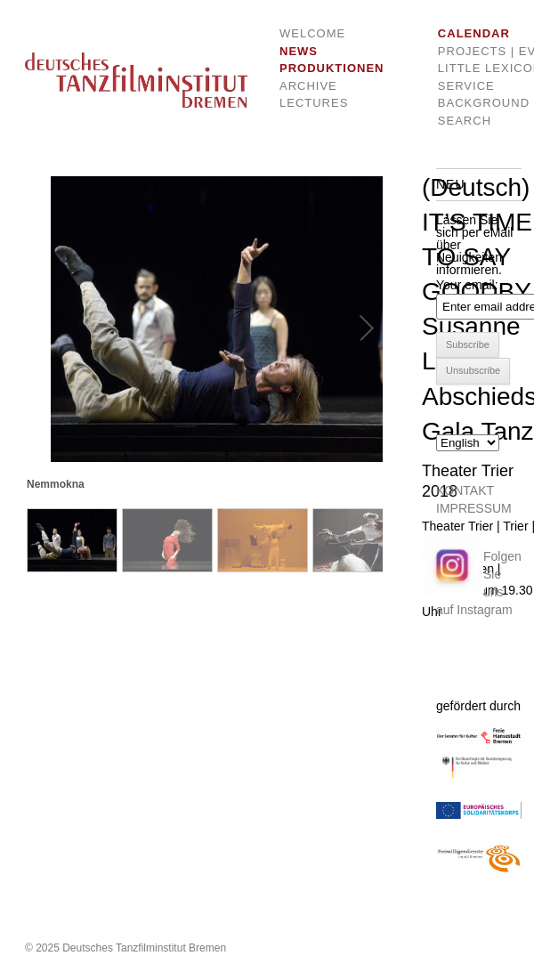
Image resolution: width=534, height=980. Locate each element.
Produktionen (318, 68)
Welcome (312, 33)
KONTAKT (465, 490)
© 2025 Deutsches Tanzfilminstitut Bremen (125, 948)
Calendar (469, 33)
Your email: (467, 285)
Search (465, 121)
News (299, 51)
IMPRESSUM (474, 508)
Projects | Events (469, 51)
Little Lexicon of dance (469, 68)
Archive (308, 86)
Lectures (314, 103)
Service (466, 86)
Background (469, 103)
